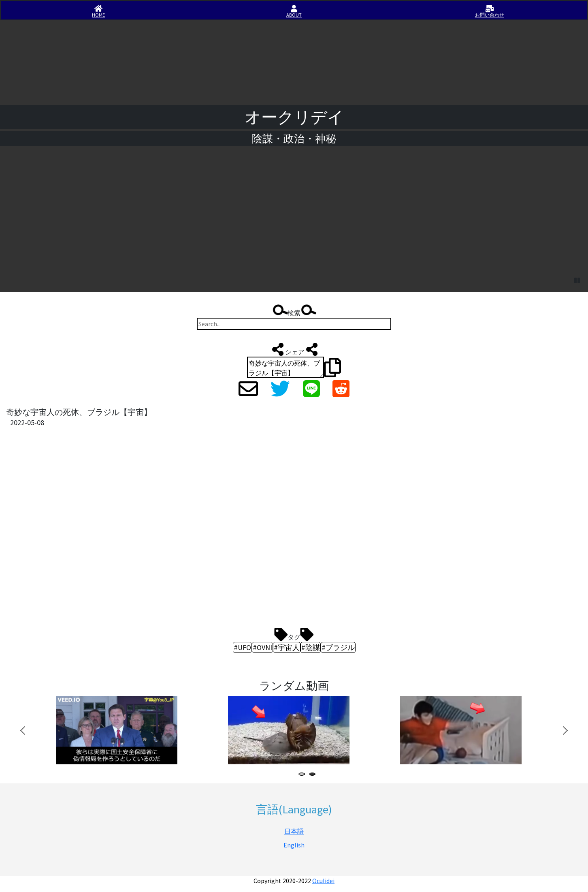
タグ (294, 635)
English (294, 845)
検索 (294, 311)
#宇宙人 (287, 647)
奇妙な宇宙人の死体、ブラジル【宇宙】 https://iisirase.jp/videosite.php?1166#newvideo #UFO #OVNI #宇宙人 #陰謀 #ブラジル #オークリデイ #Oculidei (285, 367)
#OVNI (262, 647)
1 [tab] (303, 775)
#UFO (242, 647)
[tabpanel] (129, 730)
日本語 (294, 831)
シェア (294, 349)
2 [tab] (314, 775)
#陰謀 (311, 647)
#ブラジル (338, 647)
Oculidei (323, 881)
